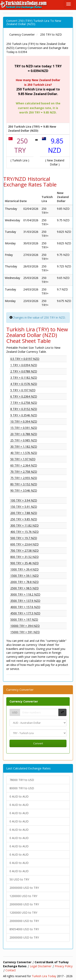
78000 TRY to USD (22, 780)
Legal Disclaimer (41, 966)
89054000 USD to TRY (24, 929)
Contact (11, 970)
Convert (38, 743)
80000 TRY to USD (22, 788)
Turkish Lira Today (44, 976)
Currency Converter (24, 701)
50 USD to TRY (19, 879)
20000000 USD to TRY (24, 888)
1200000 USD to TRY (23, 896)
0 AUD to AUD (19, 796)
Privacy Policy (64, 966)
